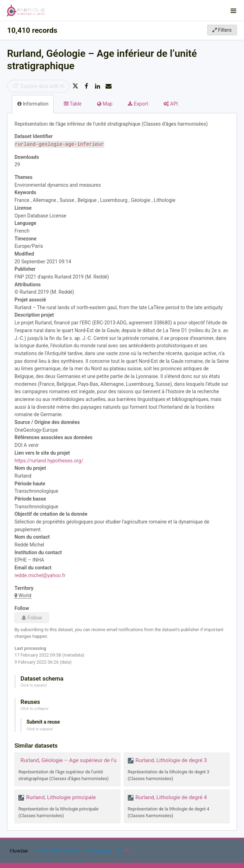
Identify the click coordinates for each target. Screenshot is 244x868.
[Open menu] (233, 11)
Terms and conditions (58, 851)
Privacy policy (99, 851)
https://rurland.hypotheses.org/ (49, 461)
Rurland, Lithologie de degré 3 (171, 760)
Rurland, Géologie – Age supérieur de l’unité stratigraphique (92, 760)
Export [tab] (138, 104)
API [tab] (171, 104)
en (126, 851)
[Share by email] (109, 86)
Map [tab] (105, 104)
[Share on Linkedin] (97, 86)
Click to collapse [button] (34, 709)
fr (120, 851)
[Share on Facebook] (87, 86)
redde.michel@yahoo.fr (40, 575)
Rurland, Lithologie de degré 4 (171, 797)
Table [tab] (73, 104)
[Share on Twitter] (75, 86)
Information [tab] (33, 104)
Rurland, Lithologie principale (61, 797)
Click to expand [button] (34, 685)
